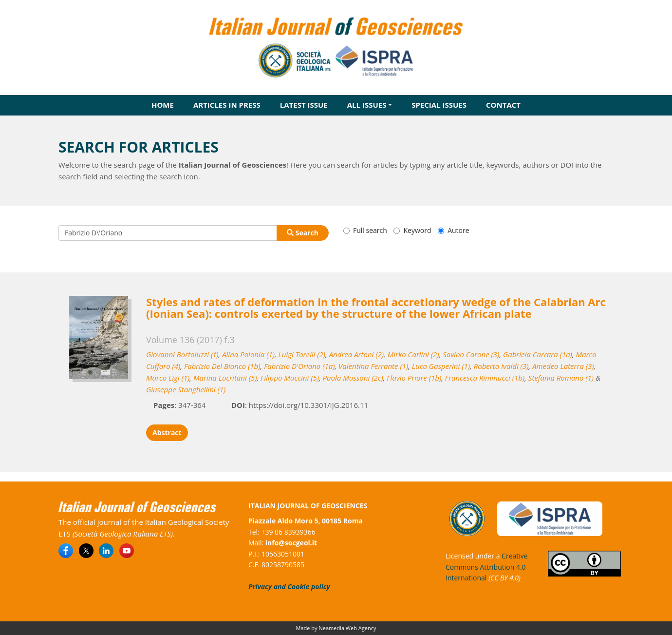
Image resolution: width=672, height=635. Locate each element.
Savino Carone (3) (471, 354)
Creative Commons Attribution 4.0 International (487, 567)
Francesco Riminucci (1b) (485, 378)
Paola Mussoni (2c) (353, 378)
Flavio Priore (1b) (414, 378)
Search (303, 233)
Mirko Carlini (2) (413, 354)
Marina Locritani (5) (225, 378)
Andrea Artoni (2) (356, 354)
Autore (453, 230)
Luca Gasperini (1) (441, 366)
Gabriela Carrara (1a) (538, 354)
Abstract (167, 433)
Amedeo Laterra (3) (563, 366)
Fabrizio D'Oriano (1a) (299, 366)
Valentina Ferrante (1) (373, 366)
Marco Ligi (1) (168, 378)
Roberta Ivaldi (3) (501, 366)
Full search (365, 230)
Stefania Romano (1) (561, 378)
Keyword (412, 230)
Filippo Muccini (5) (290, 378)
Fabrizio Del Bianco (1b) (222, 366)
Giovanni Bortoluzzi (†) (182, 354)
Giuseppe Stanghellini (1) (186, 389)
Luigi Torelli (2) (302, 354)
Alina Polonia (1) (248, 354)
